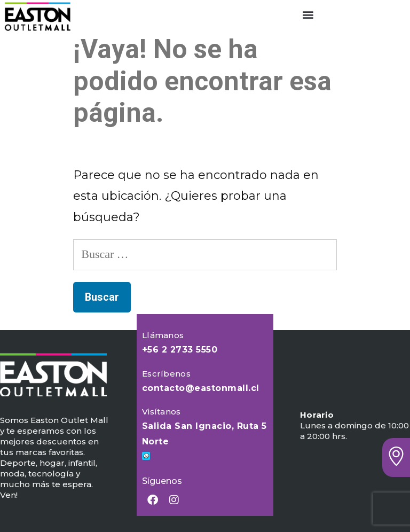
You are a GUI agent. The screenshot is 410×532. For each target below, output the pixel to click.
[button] (308, 14)
